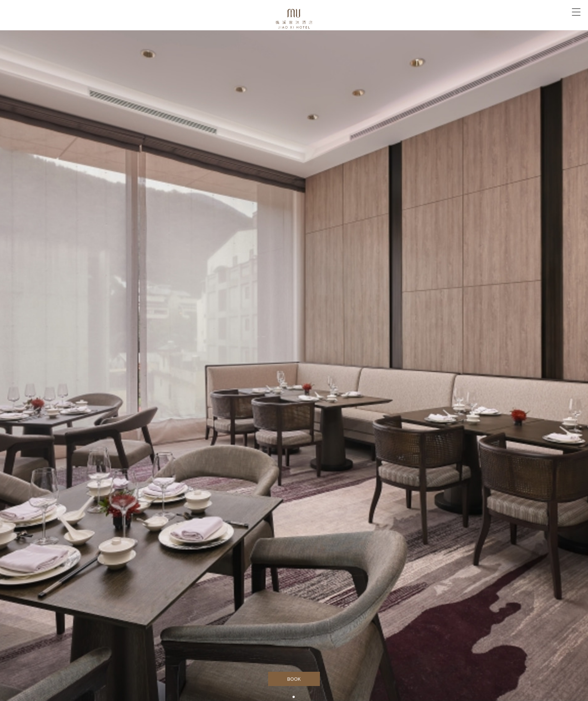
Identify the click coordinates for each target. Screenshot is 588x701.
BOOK (294, 679)
